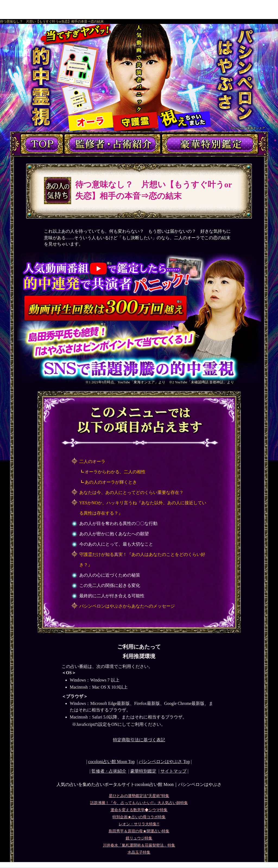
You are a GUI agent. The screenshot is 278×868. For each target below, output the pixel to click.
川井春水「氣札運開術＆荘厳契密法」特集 (139, 845)
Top (164, 762)
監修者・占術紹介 (109, 771)
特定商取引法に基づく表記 (139, 740)
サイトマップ (173, 771)
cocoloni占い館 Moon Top (111, 762)
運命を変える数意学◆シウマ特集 (139, 810)
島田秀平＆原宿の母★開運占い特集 (139, 831)
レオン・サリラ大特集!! (139, 824)
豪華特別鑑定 (143, 771)
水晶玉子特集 (139, 852)
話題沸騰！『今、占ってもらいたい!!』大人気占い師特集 (139, 803)
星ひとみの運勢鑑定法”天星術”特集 (139, 796)
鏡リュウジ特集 (139, 838)
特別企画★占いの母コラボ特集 (139, 817)
